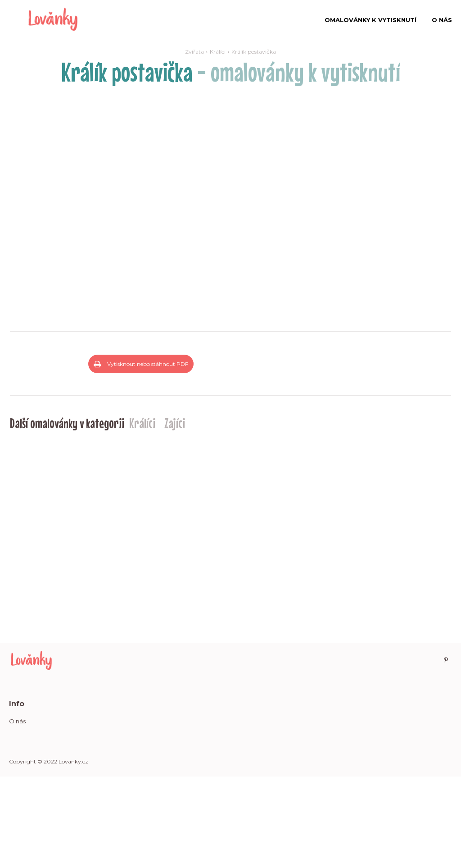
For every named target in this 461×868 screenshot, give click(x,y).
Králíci (218, 52)
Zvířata (194, 52)
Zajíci (175, 515)
